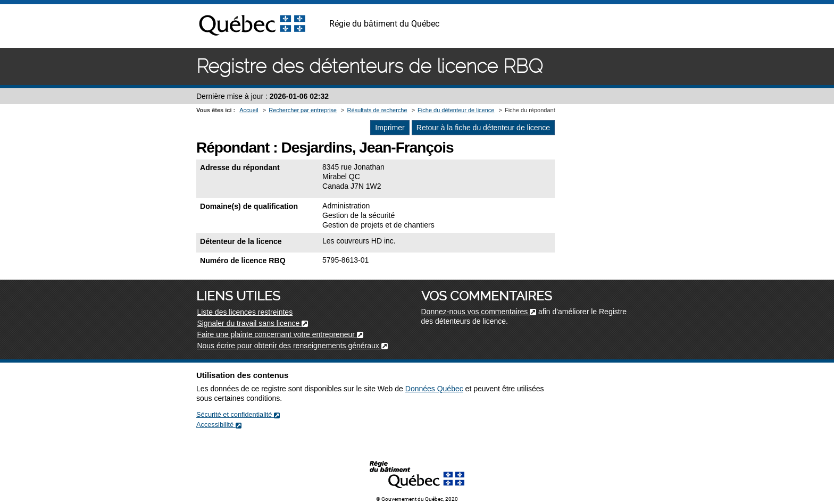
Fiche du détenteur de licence (456, 110)
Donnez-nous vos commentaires (479, 312)
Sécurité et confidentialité (238, 414)
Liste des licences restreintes (245, 312)
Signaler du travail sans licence (252, 323)
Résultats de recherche (377, 110)
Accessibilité (219, 425)
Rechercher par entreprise (303, 110)
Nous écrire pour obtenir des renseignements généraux (292, 346)
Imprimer (390, 128)
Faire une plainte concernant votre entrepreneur (280, 334)
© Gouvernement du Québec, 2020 (417, 499)
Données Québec (434, 389)
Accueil (249, 110)
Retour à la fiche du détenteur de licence (483, 128)
